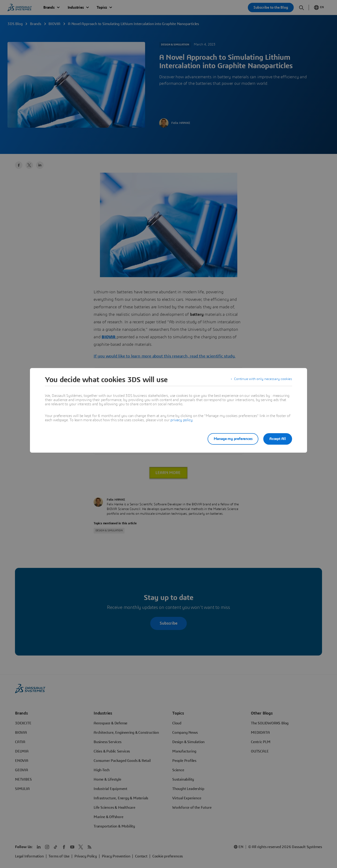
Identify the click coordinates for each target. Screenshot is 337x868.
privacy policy (181, 420)
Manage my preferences (230, 439)
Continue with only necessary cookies (262, 380)
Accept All (278, 439)
